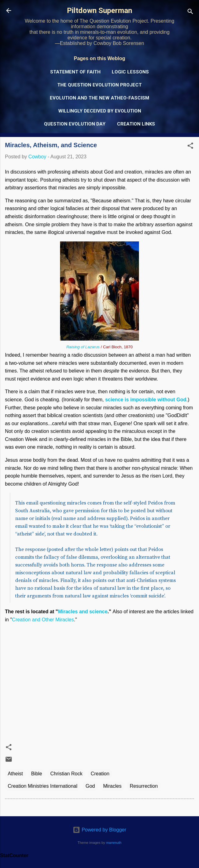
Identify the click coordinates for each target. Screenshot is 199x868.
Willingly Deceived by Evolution (100, 111)
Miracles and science (83, 612)
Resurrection (144, 786)
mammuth (114, 843)
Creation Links (136, 124)
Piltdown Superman (99, 11)
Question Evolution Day (75, 124)
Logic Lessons (130, 72)
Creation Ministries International (43, 786)
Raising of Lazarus (83, 347)
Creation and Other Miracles (43, 620)
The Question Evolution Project (99, 85)
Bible (37, 774)
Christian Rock (66, 774)
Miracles (112, 786)
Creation (100, 774)
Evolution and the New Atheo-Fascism (99, 98)
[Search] (190, 13)
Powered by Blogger (99, 830)
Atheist (15, 774)
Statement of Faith (75, 72)
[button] (190, 147)
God (90, 786)
